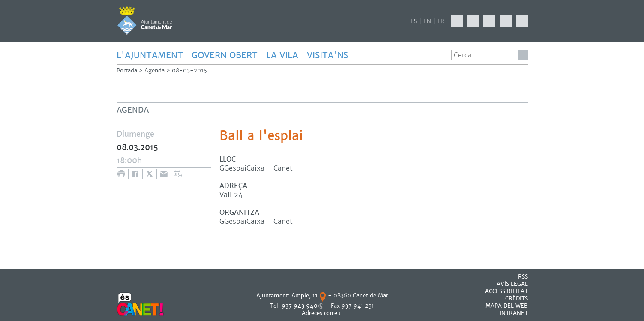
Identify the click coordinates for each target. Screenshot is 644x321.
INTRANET (514, 313)
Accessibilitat (506, 291)
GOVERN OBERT (225, 55)
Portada (127, 70)
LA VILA (282, 55)
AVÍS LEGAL (512, 284)
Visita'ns (328, 55)
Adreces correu (322, 313)
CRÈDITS (517, 298)
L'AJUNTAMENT (150, 55)
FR (441, 21)
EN (427, 21)
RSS (523, 277)
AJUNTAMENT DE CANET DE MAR (145, 21)
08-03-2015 (189, 70)
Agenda (154, 70)
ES (414, 21)
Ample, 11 (304, 295)
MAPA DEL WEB (507, 306)
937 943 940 (300, 306)
